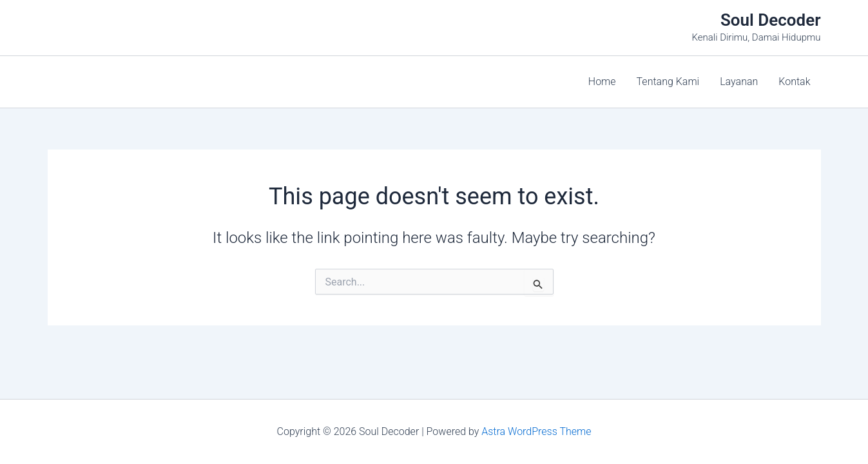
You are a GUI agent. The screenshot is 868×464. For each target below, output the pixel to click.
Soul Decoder (771, 20)
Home (602, 82)
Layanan (739, 82)
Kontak (794, 82)
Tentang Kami (668, 82)
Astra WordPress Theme (536, 431)
